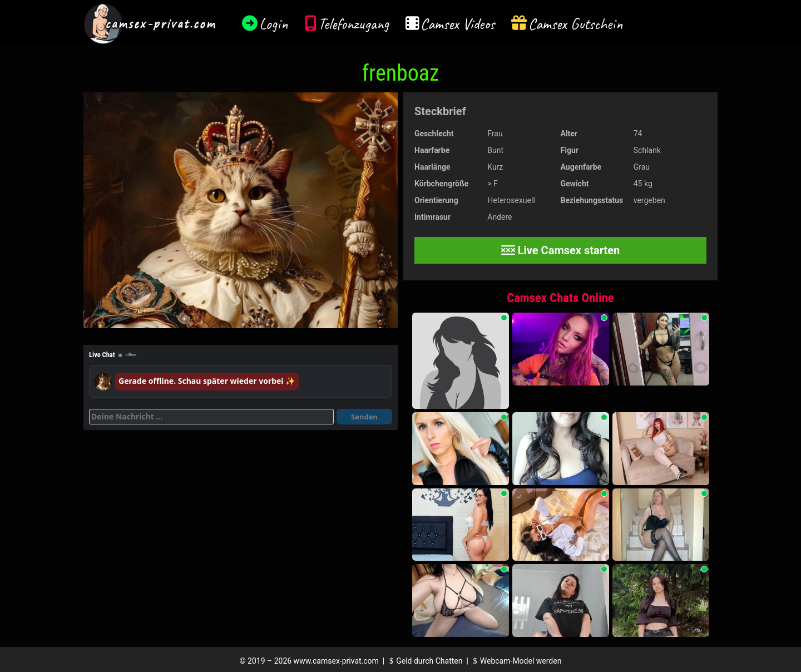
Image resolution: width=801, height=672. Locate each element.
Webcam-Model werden (516, 661)
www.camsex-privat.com (336, 661)
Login (274, 24)
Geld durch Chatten (425, 661)
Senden (364, 417)
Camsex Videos (458, 24)
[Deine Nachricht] (211, 417)
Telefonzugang (353, 24)
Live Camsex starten (561, 250)
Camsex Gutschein (576, 24)
